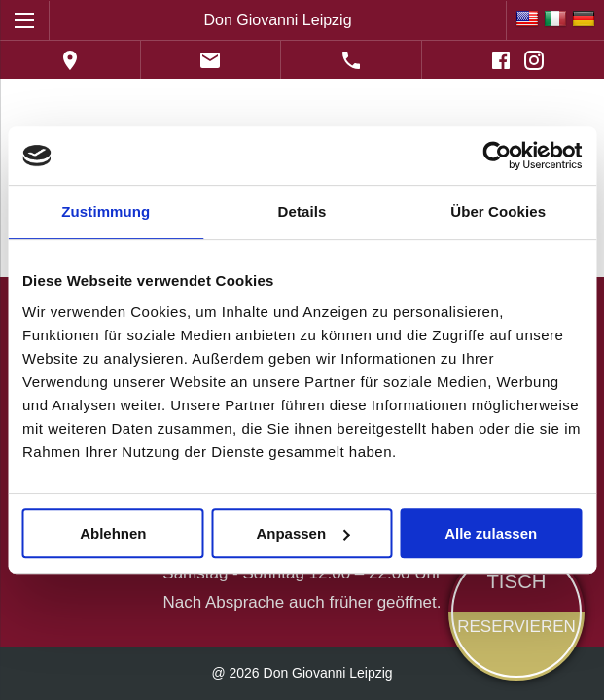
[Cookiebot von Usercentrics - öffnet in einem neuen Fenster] (497, 156)
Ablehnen (113, 533)
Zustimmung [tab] (106, 211)
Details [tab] (302, 211)
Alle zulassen (491, 533)
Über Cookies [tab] (498, 211)
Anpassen (302, 533)
